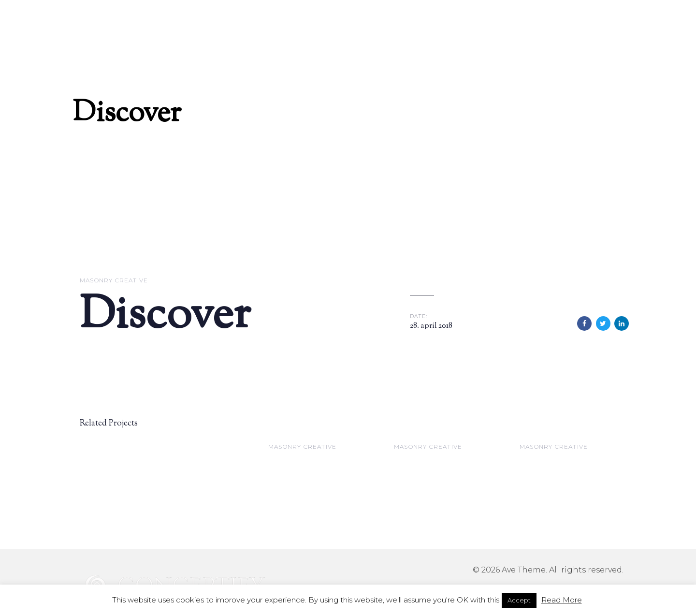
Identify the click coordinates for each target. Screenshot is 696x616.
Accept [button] (519, 600)
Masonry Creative (114, 280)
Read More (562, 600)
